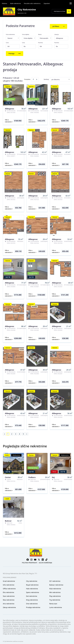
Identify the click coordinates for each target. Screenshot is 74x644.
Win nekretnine (55, 591)
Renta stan (53, 602)
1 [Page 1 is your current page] (8, 433)
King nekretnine (32, 599)
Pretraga (15, 52)
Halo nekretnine (32, 587)
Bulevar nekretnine (56, 584)
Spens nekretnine (33, 591)
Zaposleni (47, 3)
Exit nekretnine (32, 595)
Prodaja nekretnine (33, 606)
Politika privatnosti (30, 562)
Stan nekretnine (9, 595)
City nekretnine (32, 580)
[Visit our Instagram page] (31, 558)
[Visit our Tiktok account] (46, 558)
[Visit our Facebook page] (28, 558)
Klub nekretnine (55, 587)
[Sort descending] (37, 78)
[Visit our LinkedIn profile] (43, 558)
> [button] (27, 433)
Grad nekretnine (9, 580)
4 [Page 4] (19, 433)
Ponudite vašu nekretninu (32, 3)
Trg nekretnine (55, 599)
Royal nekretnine (32, 584)
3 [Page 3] (16, 433)
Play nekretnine (55, 595)
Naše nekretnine (15, 3)
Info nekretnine (9, 584)
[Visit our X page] (39, 558)
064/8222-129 (22, 13)
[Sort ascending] (33, 78)
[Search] (69, 11)
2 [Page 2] (12, 433)
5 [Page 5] (23, 433)
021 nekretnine (55, 580)
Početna (4, 3)
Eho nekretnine (8, 591)
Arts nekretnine (9, 602)
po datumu (56, 78)
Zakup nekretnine (9, 606)
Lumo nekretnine (56, 606)
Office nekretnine (9, 587)
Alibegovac (60, 37)
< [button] (4, 433)
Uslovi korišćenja (45, 562)
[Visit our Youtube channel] (35, 558)
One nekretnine (32, 602)
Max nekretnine (9, 599)
